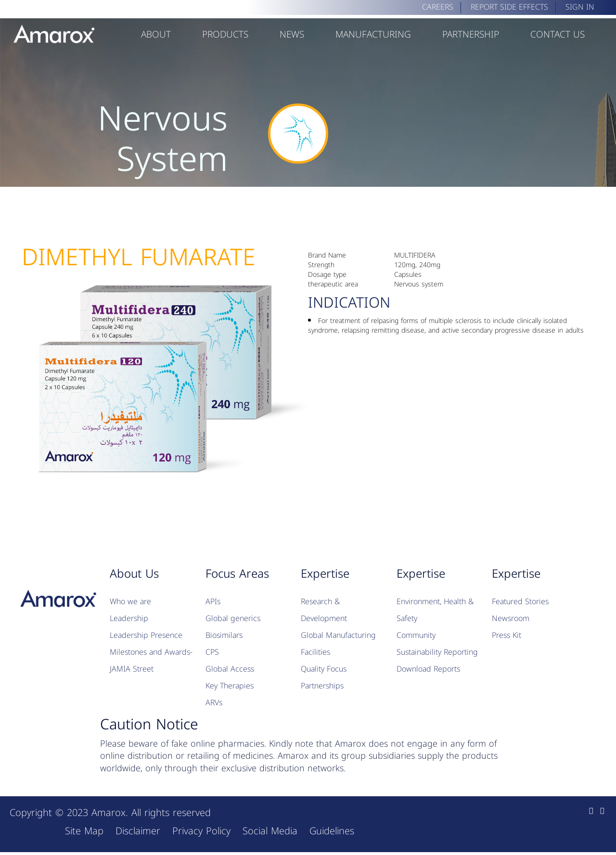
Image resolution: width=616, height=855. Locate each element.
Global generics (233, 618)
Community (416, 635)
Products (225, 35)
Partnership (471, 35)
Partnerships (322, 686)
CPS (212, 652)
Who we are (130, 602)
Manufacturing (373, 35)
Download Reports (428, 669)
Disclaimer (138, 831)
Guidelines (332, 831)
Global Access (230, 669)
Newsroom (511, 618)
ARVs (214, 703)
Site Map (84, 831)
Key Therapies (230, 686)
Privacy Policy (201, 831)
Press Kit (507, 635)
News (292, 35)
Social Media (270, 831)
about (156, 35)
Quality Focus (324, 669)
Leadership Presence (146, 635)
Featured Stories (520, 602)
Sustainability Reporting (437, 652)
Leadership (129, 618)
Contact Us (558, 35)
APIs (213, 602)
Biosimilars (224, 635)
